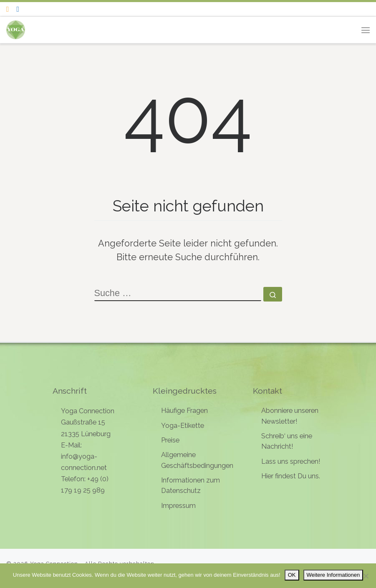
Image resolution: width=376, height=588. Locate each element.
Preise (170, 440)
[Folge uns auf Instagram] (8, 9)
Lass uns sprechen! (291, 461)
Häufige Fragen (184, 411)
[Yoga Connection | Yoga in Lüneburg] (16, 29)
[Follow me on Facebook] (18, 9)
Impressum (178, 506)
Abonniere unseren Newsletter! (290, 416)
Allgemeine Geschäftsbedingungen (197, 460)
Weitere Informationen (333, 575)
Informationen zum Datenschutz (191, 485)
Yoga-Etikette (183, 426)
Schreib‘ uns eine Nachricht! (287, 441)
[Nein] (366, 576)
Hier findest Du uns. (291, 476)
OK (292, 575)
